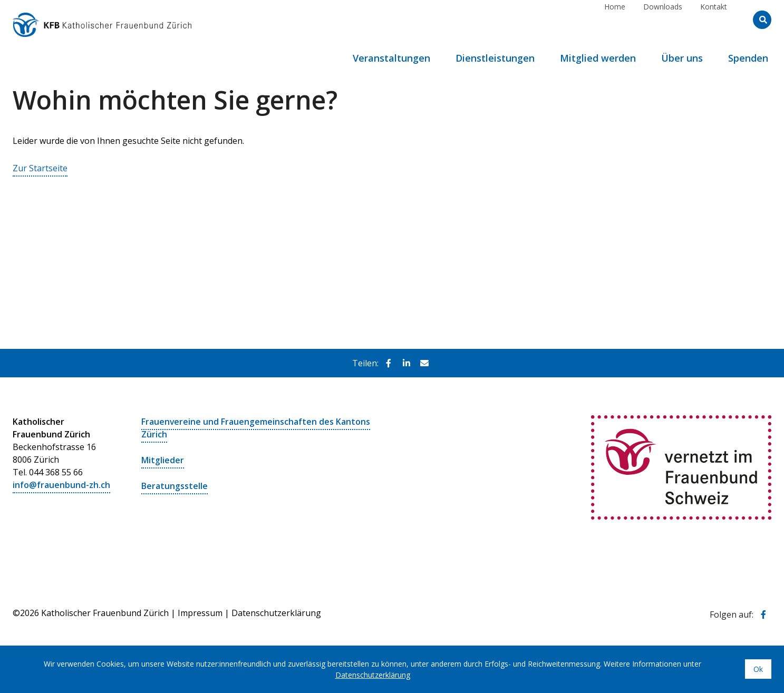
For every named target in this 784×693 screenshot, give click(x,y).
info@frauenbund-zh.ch (61, 484)
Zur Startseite (40, 168)
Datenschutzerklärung (276, 611)
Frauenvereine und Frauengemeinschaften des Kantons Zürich (256, 427)
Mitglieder (163, 459)
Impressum (200, 611)
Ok (758, 669)
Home (615, 19)
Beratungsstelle (175, 484)
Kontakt (714, 19)
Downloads (663, 19)
